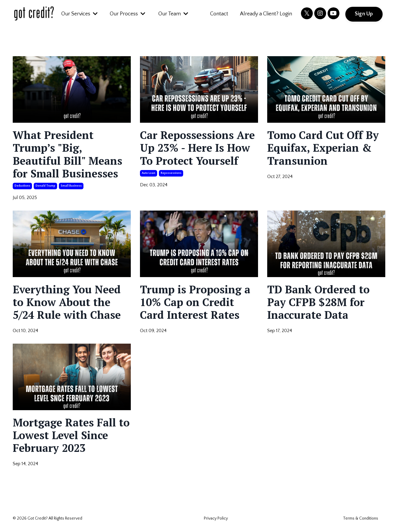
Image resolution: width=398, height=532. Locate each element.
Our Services (79, 14)
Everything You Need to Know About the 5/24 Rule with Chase (67, 302)
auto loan (149, 173)
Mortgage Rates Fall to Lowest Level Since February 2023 (71, 435)
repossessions (171, 173)
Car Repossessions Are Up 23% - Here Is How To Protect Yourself (197, 148)
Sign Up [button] (364, 14)
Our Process (128, 14)
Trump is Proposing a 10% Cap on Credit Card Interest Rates (195, 302)
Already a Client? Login (266, 14)
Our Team (173, 14)
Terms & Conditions (361, 518)
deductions (22, 186)
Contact (219, 14)
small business (71, 186)
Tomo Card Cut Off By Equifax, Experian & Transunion (323, 148)
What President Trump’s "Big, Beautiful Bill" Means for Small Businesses (67, 154)
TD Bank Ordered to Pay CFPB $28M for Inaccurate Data (318, 302)
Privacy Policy (216, 518)
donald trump (45, 186)
